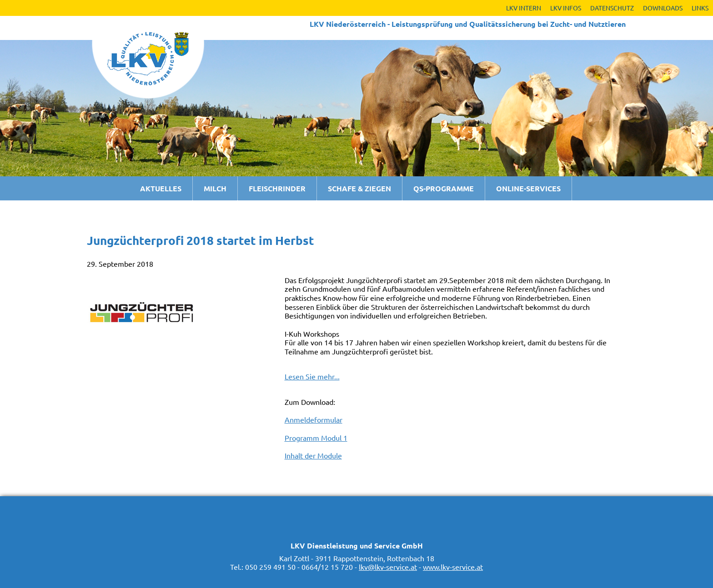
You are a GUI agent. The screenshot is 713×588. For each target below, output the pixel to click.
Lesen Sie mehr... (312, 376)
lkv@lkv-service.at (388, 567)
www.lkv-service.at (453, 567)
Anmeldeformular (314, 419)
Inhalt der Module (313, 455)
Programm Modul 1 (316, 438)
